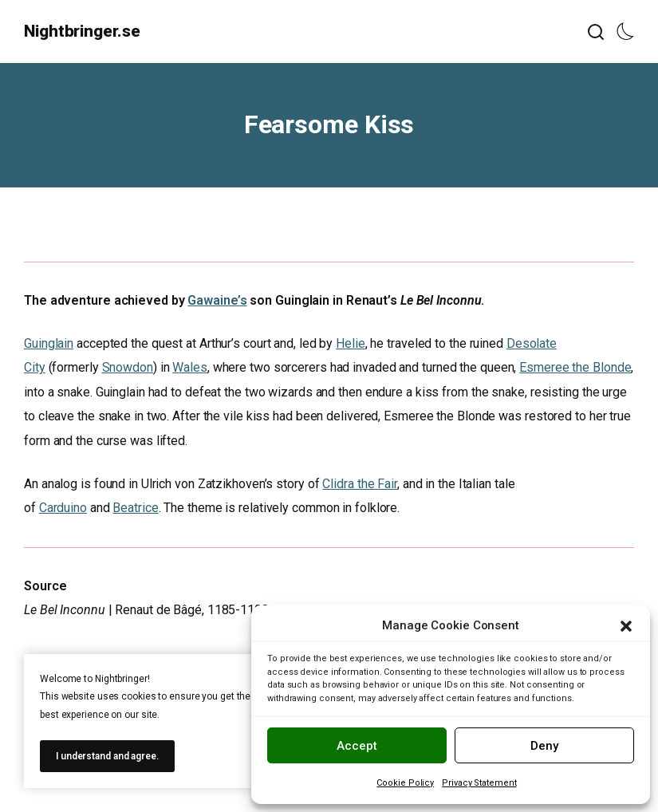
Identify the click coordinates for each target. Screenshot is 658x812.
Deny (544, 746)
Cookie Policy (405, 783)
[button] (626, 626)
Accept (357, 746)
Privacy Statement (479, 783)
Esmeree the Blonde (575, 367)
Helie (351, 343)
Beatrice (135, 508)
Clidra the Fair (360, 484)
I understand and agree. (107, 756)
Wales (190, 367)
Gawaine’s (217, 300)
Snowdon (128, 367)
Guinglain (49, 343)
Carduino (63, 508)
